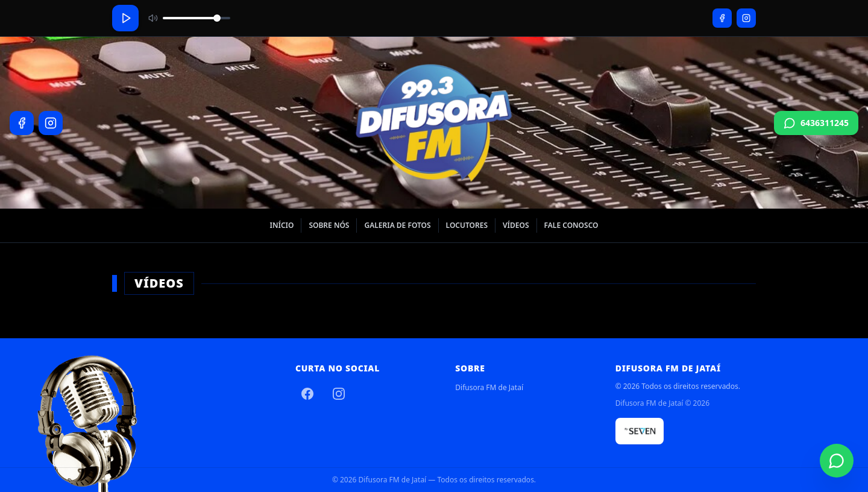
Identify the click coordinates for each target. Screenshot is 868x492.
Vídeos (516, 225)
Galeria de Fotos (397, 225)
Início (281, 225)
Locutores (467, 225)
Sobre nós (329, 225)
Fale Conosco (571, 225)
